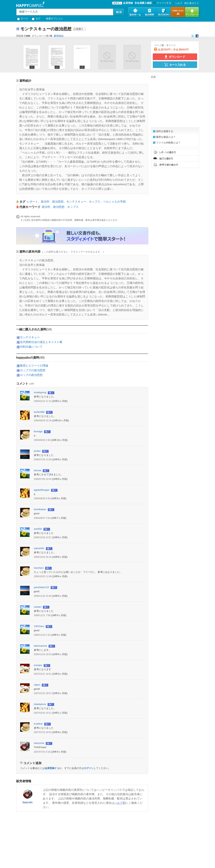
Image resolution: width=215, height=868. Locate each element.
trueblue (38, 724)
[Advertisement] (174, 102)
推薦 (79, 29)
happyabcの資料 (28, 358)
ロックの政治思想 (31, 375)
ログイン (89, 768)
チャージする (162, 3)
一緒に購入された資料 (31, 329)
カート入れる (175, 65)
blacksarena (41, 646)
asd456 (38, 529)
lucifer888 (39, 412)
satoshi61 (39, 548)
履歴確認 (59, 36)
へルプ (179, 3)
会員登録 (128, 3)
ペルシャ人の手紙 (114, 202)
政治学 (45, 202)
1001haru (39, 626)
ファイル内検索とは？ (168, 143)
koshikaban (40, 509)
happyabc (28, 802)
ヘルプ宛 (120, 803)
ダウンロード (175, 57)
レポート (32, 202)
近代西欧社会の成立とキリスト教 (41, 342)
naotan (38, 607)
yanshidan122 (42, 587)
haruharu (39, 568)
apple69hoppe (42, 490)
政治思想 (58, 202)
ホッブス (95, 202)
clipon (37, 685)
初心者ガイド (192, 3)
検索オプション (55, 19)
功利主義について (31, 347)
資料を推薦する (165, 131)
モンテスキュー (76, 202)
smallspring (40, 392)
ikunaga (38, 431)
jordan (37, 451)
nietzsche (39, 743)
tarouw (38, 470)
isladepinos (40, 704)
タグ (36, 19)
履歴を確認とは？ (166, 137)
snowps (38, 665)
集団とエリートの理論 (34, 365)
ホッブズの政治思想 (33, 370)
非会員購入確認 (143, 3)
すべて (23, 19)
